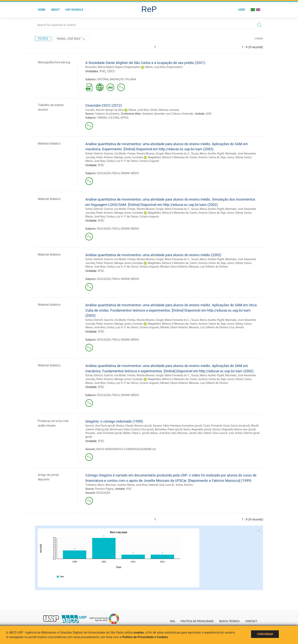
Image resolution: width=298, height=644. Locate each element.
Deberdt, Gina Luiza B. (162, 485)
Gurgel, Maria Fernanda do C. (173, 154)
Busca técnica (229, 621)
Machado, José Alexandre (241, 154)
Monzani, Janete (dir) (190, 433)
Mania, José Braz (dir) (163, 433)
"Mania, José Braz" (71, 39)
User (242, 10)
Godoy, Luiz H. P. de (118, 161)
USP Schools (74, 10)
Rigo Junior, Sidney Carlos (236, 157)
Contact (251, 621)
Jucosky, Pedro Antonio (99, 157)
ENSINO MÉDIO (130, 173)
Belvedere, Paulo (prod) (169, 429)
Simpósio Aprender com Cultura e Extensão (168, 114)
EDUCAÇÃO (104, 173)
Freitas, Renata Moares (141, 154)
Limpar (259, 38)
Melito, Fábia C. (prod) (136, 433)
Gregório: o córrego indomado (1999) (114, 421)
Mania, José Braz (139, 110)
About (55, 10)
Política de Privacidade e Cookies (145, 637)
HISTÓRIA (103, 79)
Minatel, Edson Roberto (174, 267)
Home (42, 10)
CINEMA (102, 118)
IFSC (103, 71)
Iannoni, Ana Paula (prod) (100, 426)
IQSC (209, 114)
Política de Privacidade (197, 621)
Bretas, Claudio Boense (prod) (134, 426)
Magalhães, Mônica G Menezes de (168, 157)
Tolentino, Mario (95, 485)
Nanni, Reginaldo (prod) (197, 429)
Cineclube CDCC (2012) (104, 105)
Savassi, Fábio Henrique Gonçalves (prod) (177, 426)
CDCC (111, 71)
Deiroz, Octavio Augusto (145, 161)
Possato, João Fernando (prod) (104, 433)
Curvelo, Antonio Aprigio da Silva (105, 110)
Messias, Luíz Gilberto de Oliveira (208, 267)
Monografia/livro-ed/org (54, 62)
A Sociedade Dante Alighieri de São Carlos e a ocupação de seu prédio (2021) (145, 63)
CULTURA (114, 118)
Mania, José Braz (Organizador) (164, 67)
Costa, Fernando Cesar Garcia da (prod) (226, 426)
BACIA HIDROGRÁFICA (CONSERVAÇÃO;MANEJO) (126, 449)
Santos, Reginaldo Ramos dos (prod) (234, 429)
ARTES (124, 118)
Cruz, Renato (237, 327)
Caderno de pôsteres (107, 114)
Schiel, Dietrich (94, 154)
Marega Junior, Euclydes (129, 157)
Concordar (265, 634)
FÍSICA (116, 173)
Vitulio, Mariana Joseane (164, 110)
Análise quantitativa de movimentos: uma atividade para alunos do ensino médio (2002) (153, 255)
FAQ (172, 621)
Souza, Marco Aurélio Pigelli (208, 154)
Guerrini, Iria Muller (115, 154)
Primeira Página (104, 489)
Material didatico (49, 144)
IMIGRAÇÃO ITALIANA (123, 79)
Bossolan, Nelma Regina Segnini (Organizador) (113, 67)
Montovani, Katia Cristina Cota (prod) (132, 429)
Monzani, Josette (116, 485)
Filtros (43, 39)
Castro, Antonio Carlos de (204, 157)
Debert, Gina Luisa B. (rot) (219, 433)
